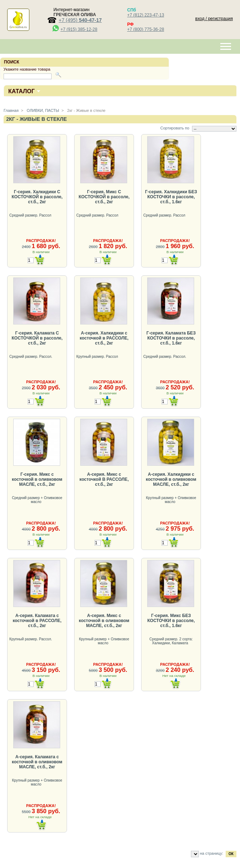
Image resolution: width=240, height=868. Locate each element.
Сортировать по (175, 128)
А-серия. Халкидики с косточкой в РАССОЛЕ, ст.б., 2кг (104, 338)
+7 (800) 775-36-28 (146, 29)
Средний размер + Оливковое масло (37, 500)
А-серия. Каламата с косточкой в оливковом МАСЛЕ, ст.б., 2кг (37, 762)
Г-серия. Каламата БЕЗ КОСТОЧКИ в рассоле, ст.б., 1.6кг (171, 338)
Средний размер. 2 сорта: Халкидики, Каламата (171, 641)
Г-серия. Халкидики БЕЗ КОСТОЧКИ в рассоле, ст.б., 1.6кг (171, 197)
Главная (11, 110)
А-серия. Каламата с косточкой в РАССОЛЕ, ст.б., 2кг (37, 621)
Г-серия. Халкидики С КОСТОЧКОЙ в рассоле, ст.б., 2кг (37, 197)
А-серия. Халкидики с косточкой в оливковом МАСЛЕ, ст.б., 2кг (171, 479)
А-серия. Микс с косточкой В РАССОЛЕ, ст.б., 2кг (104, 479)
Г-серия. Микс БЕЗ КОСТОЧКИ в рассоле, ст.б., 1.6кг (171, 621)
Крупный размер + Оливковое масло (171, 500)
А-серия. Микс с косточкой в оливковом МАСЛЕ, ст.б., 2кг (104, 621)
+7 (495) (80, 20)
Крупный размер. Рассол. (31, 639)
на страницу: (212, 853)
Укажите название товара (27, 69)
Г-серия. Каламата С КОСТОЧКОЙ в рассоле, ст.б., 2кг (37, 338)
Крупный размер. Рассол (98, 357)
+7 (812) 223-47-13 (146, 15)
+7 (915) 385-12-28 (79, 29)
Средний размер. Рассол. (31, 357)
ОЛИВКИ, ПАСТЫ (42, 110)
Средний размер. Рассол (31, 215)
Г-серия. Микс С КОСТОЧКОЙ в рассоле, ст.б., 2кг (104, 197)
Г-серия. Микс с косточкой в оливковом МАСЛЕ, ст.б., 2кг (37, 479)
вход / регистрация (214, 19)
